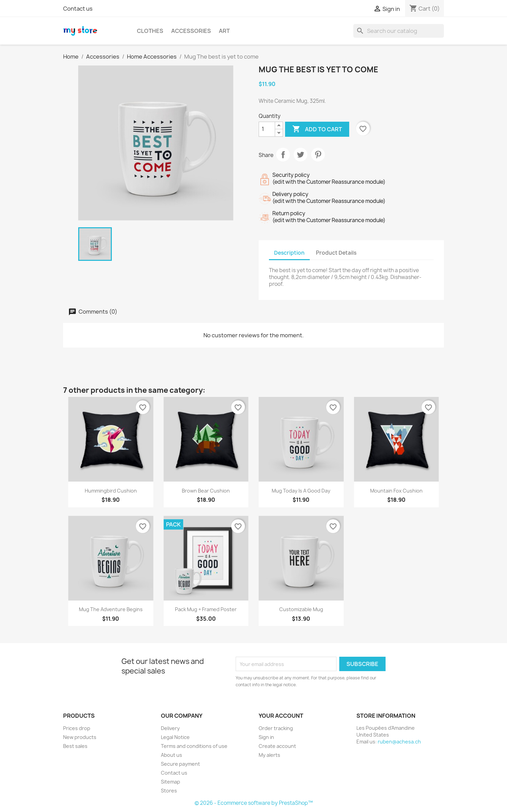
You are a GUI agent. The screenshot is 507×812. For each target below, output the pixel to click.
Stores (169, 791)
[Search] (399, 31)
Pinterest (318, 155)
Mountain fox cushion (396, 491)
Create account (277, 746)
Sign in (266, 737)
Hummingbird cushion (111, 491)
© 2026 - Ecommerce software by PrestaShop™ (254, 803)
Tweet (300, 155)
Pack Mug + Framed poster (206, 609)
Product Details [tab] (336, 253)
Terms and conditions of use (194, 746)
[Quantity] (267, 129)
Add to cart (317, 129)
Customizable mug (301, 609)
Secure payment (180, 764)
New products (80, 737)
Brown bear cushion (206, 491)
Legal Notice (175, 737)
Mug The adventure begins (111, 609)
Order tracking (276, 728)
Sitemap (170, 782)
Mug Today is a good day (301, 491)
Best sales (75, 746)
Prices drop (77, 728)
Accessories (191, 31)
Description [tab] (289, 253)
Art (224, 31)
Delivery (170, 728)
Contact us (78, 9)
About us (172, 755)
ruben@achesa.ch (399, 742)
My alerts (269, 755)
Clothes (150, 31)
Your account (281, 716)
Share (283, 155)
